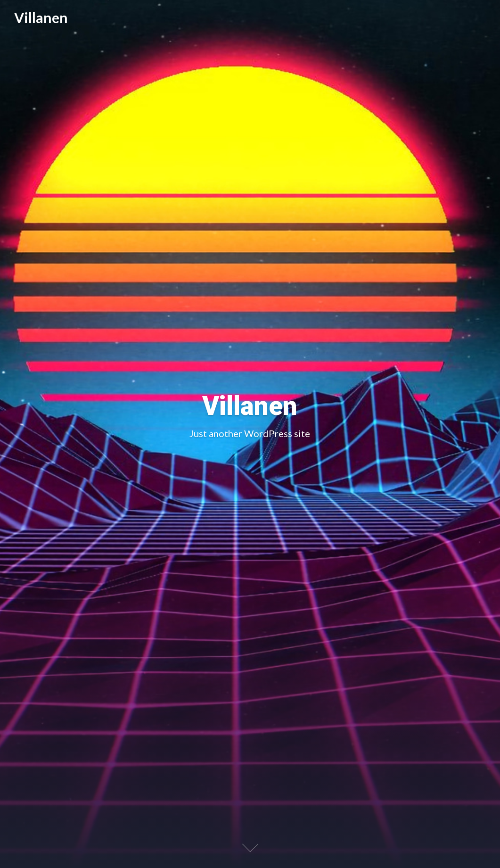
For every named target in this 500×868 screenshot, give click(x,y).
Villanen (41, 18)
